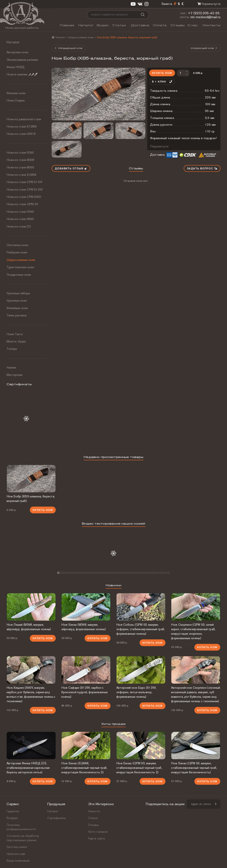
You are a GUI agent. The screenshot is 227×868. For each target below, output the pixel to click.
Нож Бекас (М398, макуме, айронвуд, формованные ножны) (83, 627)
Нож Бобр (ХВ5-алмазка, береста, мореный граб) (31, 499)
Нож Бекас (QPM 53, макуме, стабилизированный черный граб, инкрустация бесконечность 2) (139, 768)
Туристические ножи (20, 267)
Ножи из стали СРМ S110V (24, 182)
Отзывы (178, 25)
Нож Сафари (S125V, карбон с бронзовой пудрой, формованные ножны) (85, 692)
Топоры (12, 349)
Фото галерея (98, 832)
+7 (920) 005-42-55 (204, 13)
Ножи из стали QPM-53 (22, 204)
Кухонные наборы (18, 293)
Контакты (212, 25)
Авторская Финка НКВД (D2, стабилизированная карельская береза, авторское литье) (28, 768)
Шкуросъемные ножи (21, 260)
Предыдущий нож (69, 48)
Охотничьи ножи (17, 245)
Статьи (119, 25)
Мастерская (14, 375)
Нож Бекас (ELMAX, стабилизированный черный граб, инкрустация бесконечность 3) (84, 768)
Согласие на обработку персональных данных (23, 838)
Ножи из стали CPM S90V (24, 197)
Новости (94, 811)
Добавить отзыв (71, 168)
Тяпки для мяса (17, 315)
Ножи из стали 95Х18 (21, 134)
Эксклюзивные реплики (22, 60)
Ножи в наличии (22, 74)
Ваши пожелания (18, 861)
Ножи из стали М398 (20, 160)
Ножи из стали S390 (20, 153)
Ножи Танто (15, 334)
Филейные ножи (17, 308)
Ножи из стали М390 (20, 167)
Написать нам (16, 854)
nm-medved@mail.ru (205, 17)
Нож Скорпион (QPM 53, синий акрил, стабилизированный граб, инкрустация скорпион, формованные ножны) (193, 631)
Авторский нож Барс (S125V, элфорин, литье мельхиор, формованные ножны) (136, 692)
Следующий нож (204, 48)
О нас (193, 25)
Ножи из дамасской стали (24, 119)
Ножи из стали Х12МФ (22, 127)
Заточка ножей (17, 847)
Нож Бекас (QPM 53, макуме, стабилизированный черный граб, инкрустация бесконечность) (194, 768)
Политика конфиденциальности (21, 827)
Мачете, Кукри (16, 341)
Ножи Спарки (16, 100)
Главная (67, 25)
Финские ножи (16, 93)
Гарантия (13, 811)
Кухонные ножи (17, 301)
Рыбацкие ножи (17, 252)
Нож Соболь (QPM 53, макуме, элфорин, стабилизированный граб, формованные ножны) (141, 629)
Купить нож (162, 73)
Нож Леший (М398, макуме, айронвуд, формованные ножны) (29, 627)
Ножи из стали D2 (19, 226)
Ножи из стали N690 (20, 219)
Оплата (160, 25)
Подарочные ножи (19, 275)
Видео (103, 25)
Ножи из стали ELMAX (21, 175)
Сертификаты (56, 818)
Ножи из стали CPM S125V (25, 190)
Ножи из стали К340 (20, 212)
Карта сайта (96, 838)
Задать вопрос (202, 168)
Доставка (140, 25)
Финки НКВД (16, 67)
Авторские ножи (17, 52)
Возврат (12, 818)
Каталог (86, 25)
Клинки (11, 368)
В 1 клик (162, 82)
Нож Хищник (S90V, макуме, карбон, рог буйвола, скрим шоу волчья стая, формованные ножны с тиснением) (31, 694)
